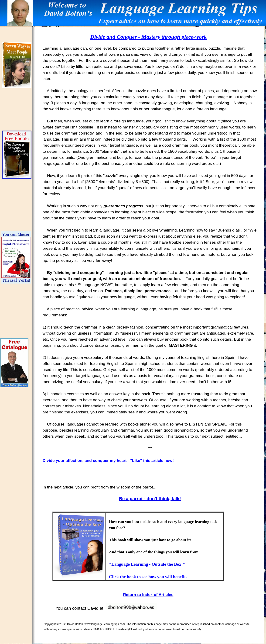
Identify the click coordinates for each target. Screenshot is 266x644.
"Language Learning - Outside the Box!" (147, 564)
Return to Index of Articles (148, 595)
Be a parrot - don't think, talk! (150, 499)
